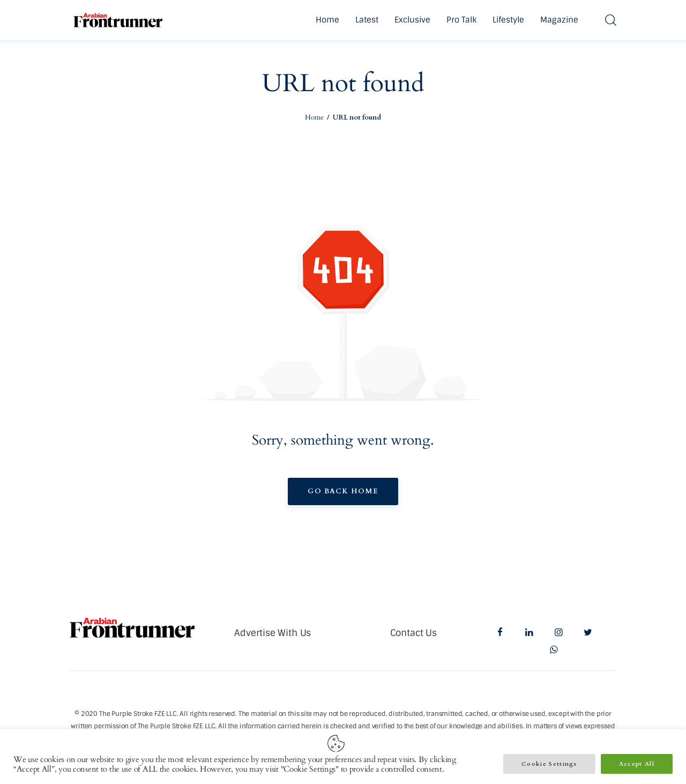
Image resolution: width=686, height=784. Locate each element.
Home (314, 117)
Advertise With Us (273, 633)
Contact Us (413, 633)
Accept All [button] (637, 764)
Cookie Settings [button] (549, 764)
